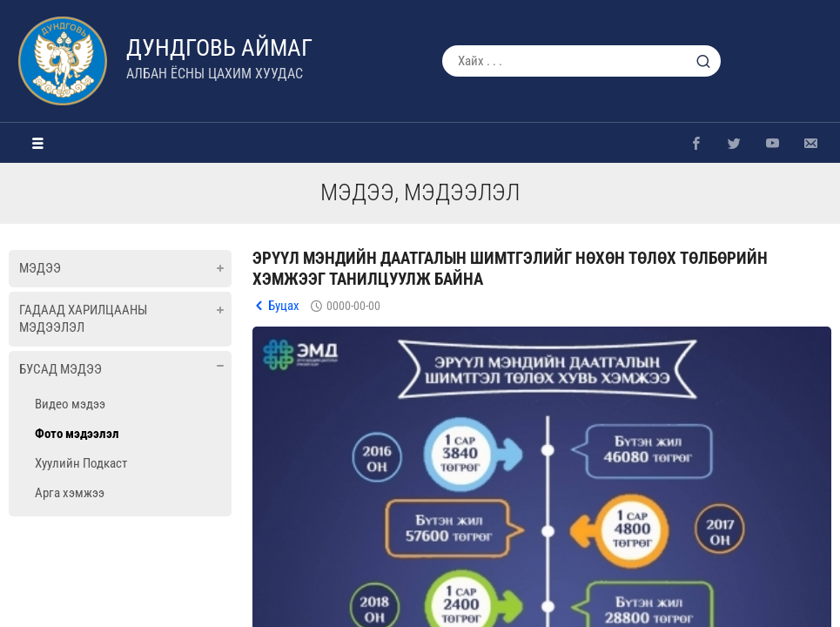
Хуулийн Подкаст (81, 463)
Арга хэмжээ (70, 493)
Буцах (284, 306)
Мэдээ (40, 268)
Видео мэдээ (70, 404)
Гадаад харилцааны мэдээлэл (83, 319)
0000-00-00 (353, 306)
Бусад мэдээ (60, 369)
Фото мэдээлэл (77, 434)
